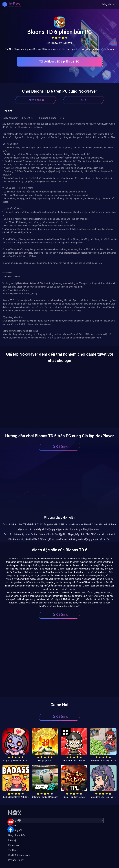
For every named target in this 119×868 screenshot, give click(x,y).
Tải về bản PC (35, 100)
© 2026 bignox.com (19, 855)
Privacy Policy (16, 860)
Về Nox (12, 825)
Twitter (12, 850)
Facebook (14, 845)
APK (84, 100)
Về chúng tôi (15, 830)
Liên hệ (12, 840)
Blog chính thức (17, 835)
